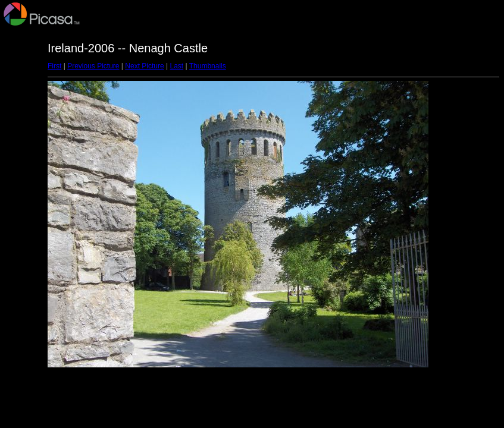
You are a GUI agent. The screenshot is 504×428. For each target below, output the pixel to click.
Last (176, 66)
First (54, 66)
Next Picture (144, 66)
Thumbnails (208, 66)
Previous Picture (93, 66)
